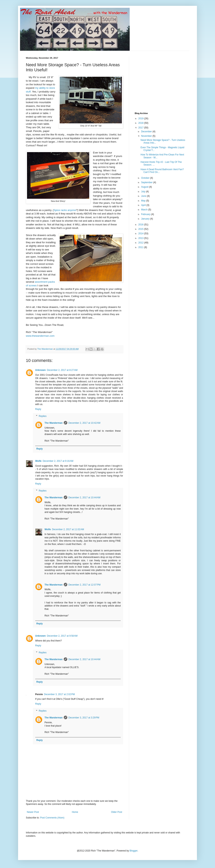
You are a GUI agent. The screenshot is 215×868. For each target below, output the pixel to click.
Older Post (117, 812)
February (146, 214)
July (144, 192)
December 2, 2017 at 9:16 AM (58, 461)
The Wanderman (54, 423)
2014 (141, 234)
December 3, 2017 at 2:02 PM (59, 694)
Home (75, 812)
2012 (141, 243)
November (147, 136)
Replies (43, 416)
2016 (141, 225)
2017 (141, 128)
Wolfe (38, 461)
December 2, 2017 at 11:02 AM (68, 529)
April (144, 205)
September (147, 182)
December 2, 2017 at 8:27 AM (62, 370)
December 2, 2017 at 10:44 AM (84, 498)
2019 (141, 119)
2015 (141, 229)
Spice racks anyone (65, 210)
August (145, 187)
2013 (141, 238)
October (146, 178)
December (147, 132)
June (144, 196)
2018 (141, 123)
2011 (141, 247)
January (146, 219)
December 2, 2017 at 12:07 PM (84, 585)
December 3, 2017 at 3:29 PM (84, 718)
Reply (38, 409)
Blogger (134, 851)
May (144, 201)
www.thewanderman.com (40, 336)
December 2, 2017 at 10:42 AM (84, 423)
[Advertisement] (164, 81)
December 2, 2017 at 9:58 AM (62, 636)
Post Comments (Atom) (52, 818)
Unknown (40, 370)
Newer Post (33, 812)
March (145, 210)
